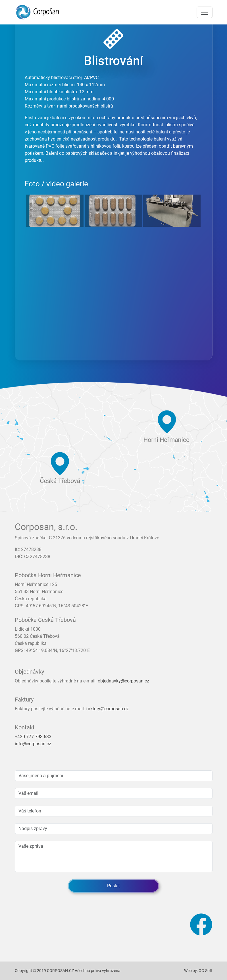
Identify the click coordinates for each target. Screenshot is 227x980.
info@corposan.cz (33, 744)
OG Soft (206, 971)
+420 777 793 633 (33, 737)
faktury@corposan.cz (107, 709)
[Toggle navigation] (205, 12)
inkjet (119, 153)
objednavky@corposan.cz (123, 681)
